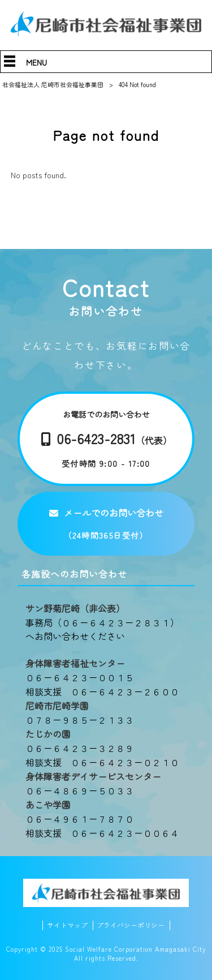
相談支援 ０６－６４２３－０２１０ (102, 762)
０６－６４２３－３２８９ (80, 748)
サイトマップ (67, 925)
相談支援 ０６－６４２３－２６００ (102, 691)
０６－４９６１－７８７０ (80, 819)
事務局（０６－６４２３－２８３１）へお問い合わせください (102, 629)
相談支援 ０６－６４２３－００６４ (102, 833)
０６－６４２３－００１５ (80, 677)
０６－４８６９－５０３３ (80, 790)
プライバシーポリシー (131, 925)
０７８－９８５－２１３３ (80, 720)
